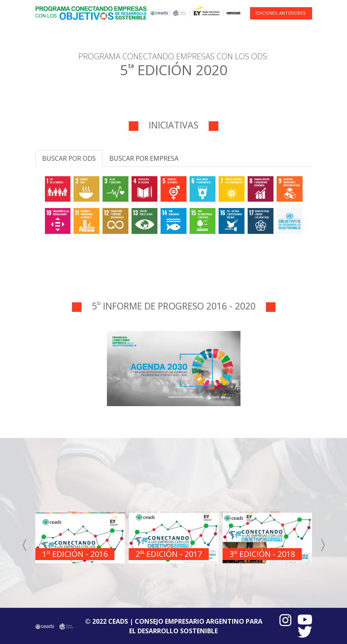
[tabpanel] (174, 204)
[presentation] (25, 545)
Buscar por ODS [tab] (69, 158)
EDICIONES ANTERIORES (280, 13)
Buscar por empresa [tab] (144, 158)
